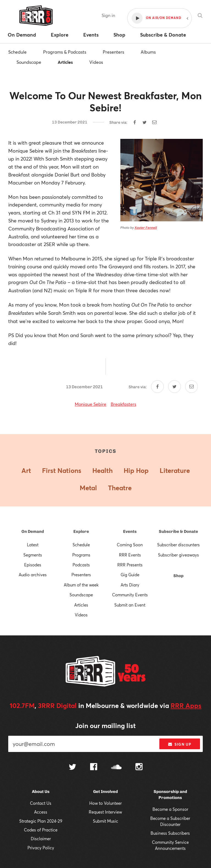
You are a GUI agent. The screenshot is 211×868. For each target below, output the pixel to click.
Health (102, 470)
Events (130, 531)
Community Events (130, 595)
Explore (81, 531)
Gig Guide (130, 575)
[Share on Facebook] (135, 122)
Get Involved (105, 792)
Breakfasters (123, 404)
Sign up (180, 744)
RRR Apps (186, 706)
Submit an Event (130, 605)
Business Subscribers (170, 833)
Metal (88, 488)
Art (26, 470)
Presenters (113, 52)
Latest (33, 545)
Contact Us (41, 803)
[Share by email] (154, 122)
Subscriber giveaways (178, 555)
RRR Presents (130, 565)
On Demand (33, 531)
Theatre (120, 488)
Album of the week (81, 585)
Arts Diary (130, 585)
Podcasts (81, 565)
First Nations (62, 470)
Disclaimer (41, 839)
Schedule (17, 52)
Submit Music (105, 821)
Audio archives (33, 575)
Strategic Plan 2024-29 (41, 821)
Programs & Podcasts (65, 52)
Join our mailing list (105, 726)
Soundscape (29, 62)
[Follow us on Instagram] (139, 767)
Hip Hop (136, 470)
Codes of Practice (41, 830)
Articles (65, 62)
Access (41, 812)
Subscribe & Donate (178, 531)
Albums (148, 52)
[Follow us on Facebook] (94, 767)
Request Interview (105, 812)
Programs (81, 555)
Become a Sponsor (170, 809)
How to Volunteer (105, 803)
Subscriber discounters (178, 545)
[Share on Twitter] (145, 122)
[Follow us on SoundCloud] (116, 768)
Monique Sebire (91, 404)
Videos (96, 62)
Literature (175, 470)
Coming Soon (130, 545)
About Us (41, 792)
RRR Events (130, 555)
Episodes (33, 565)
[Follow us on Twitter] (73, 768)
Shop (178, 576)
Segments (33, 555)
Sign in (108, 15)
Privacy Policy (41, 848)
